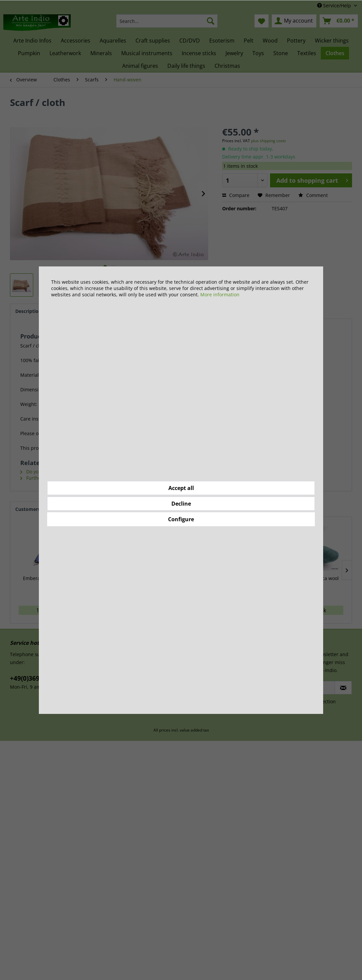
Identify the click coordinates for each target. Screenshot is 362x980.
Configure (181, 519)
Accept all (181, 488)
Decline (181, 504)
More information (220, 294)
